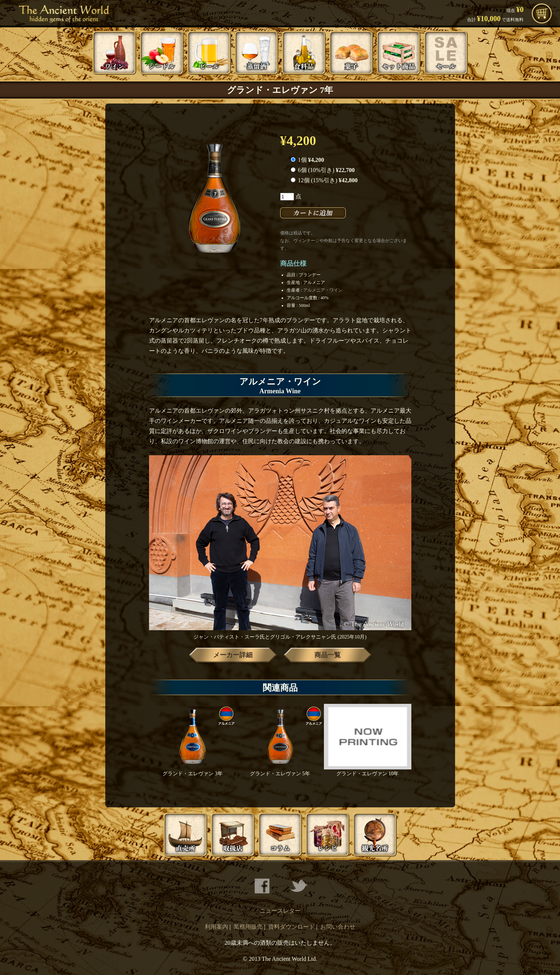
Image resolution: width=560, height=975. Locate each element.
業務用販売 (248, 927)
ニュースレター (280, 911)
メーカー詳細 (233, 655)
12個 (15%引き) (324, 180)
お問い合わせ (338, 927)
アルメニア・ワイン (323, 290)
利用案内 (216, 927)
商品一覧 (328, 655)
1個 (308, 160)
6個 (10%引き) (323, 170)
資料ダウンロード (291, 927)
